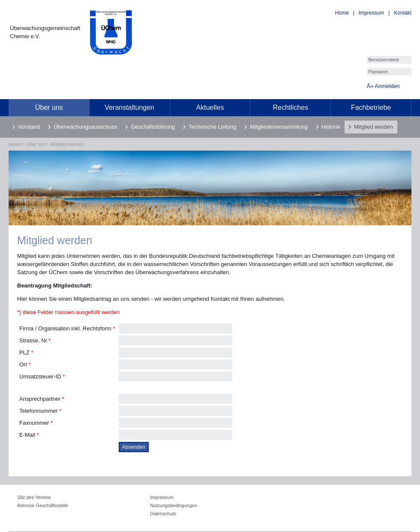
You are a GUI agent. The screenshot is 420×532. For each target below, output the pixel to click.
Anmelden (387, 86)
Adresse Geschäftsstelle (43, 505)
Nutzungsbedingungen (174, 505)
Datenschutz (163, 514)
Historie (331, 127)
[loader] (0, 6)
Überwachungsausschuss (85, 127)
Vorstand (29, 127)
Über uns (49, 107)
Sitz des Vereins (34, 497)
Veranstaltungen (129, 107)
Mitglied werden (373, 127)
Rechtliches (290, 107)
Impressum (371, 13)
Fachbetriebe (371, 107)
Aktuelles (210, 107)
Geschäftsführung (153, 127)
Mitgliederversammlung (279, 127)
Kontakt (403, 13)
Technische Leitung (212, 127)
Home (342, 13)
